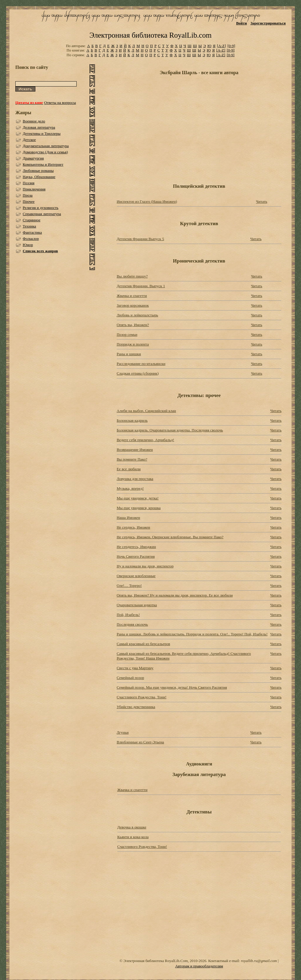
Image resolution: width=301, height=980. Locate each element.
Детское (29, 140)
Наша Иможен (129, 518)
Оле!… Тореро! (129, 585)
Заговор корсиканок (133, 305)
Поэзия (29, 183)
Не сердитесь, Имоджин (136, 547)
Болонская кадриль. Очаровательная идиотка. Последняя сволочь (170, 430)
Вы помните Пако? (132, 459)
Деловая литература (39, 127)
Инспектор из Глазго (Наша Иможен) (147, 201)
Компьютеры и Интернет (43, 164)
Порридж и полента (133, 344)
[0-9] (231, 46)
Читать (261, 201)
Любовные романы (38, 171)
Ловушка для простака (135, 479)
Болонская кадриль (132, 420)
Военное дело (34, 121)
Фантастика (32, 232)
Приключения (34, 189)
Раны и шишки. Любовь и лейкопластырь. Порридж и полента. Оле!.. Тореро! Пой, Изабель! (192, 634)
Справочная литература (42, 214)
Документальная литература (46, 146)
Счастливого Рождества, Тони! (142, 697)
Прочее (29, 201)
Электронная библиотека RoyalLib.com (150, 35)
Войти (242, 23)
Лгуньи (123, 732)
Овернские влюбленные (136, 576)
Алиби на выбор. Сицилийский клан (146, 411)
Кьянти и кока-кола (133, 837)
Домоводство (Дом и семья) (45, 152)
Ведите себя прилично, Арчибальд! (145, 440)
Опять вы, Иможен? (133, 325)
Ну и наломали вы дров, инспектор (145, 566)
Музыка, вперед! (130, 488)
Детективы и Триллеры (42, 133)
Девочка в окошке (132, 827)
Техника (29, 226)
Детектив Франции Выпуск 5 (140, 239)
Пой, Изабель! (128, 615)
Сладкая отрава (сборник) (138, 373)
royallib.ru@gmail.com (259, 961)
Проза (28, 195)
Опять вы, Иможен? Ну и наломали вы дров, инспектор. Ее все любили (175, 595)
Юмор (28, 245)
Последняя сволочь (132, 624)
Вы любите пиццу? (132, 276)
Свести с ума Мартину (135, 668)
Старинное (32, 220)
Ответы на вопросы (60, 103)
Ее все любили (129, 469)
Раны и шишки (129, 354)
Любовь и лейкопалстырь (137, 315)
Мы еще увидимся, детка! (138, 498)
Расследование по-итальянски (141, 364)
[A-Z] (221, 46)
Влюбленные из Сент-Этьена (140, 742)
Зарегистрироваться (268, 23)
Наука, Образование (39, 177)
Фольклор (31, 239)
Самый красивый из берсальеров (143, 644)
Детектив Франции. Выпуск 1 (141, 286)
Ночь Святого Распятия (136, 556)
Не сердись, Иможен (134, 527)
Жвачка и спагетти (132, 296)
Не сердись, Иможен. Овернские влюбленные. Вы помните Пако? (170, 537)
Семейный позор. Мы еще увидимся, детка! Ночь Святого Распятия (172, 687)
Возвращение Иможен (135, 450)
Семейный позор (130, 678)
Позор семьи (127, 334)
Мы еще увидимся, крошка (139, 508)
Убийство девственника (136, 707)
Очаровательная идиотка (137, 605)
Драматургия (33, 158)
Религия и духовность (41, 208)
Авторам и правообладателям (199, 966)
